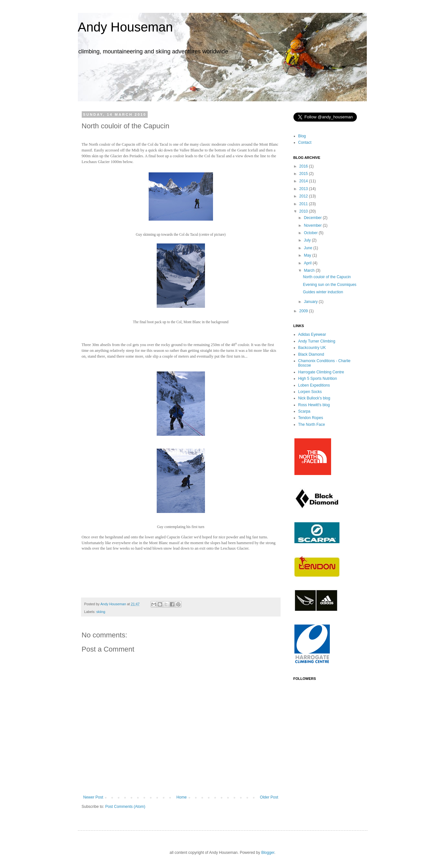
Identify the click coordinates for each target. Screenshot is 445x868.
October (311, 233)
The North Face (312, 425)
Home (181, 797)
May (308, 255)
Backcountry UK (312, 348)
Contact (305, 142)
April (308, 263)
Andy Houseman (125, 27)
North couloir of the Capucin (327, 277)
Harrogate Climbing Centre (321, 372)
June (308, 248)
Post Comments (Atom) (125, 807)
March (310, 270)
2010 (304, 211)
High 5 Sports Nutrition (318, 379)
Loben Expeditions (314, 385)
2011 (304, 204)
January (311, 302)
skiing (101, 612)
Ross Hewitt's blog (314, 405)
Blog (302, 136)
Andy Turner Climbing (317, 341)
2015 (304, 174)
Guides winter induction (323, 292)
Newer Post (93, 797)
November (313, 225)
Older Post (269, 797)
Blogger (268, 853)
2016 (304, 166)
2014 (304, 181)
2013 (304, 189)
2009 (304, 311)
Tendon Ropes (311, 418)
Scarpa (304, 411)
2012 (304, 196)
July (308, 240)
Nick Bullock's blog (314, 398)
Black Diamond (311, 354)
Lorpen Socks (310, 392)
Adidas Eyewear (312, 334)
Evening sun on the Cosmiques (329, 285)
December (313, 218)
